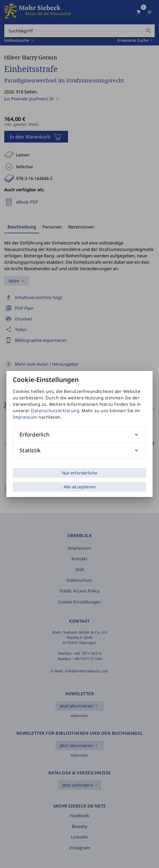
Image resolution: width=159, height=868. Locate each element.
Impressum (25, 417)
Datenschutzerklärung (55, 411)
